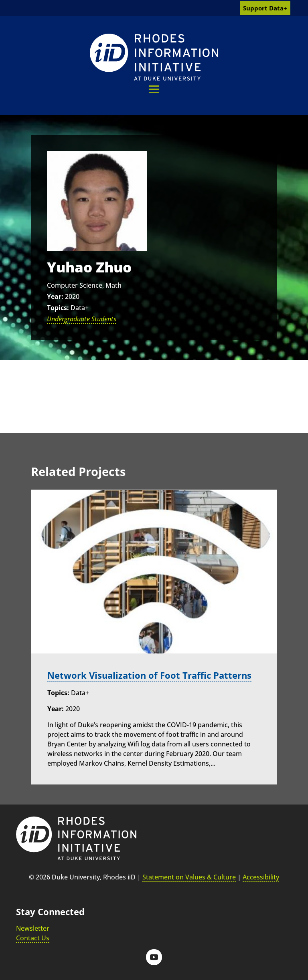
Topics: (58, 308)
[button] (154, 89)
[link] (154, 57)
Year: (55, 296)
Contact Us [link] (33, 938)
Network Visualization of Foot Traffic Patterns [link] (149, 675)
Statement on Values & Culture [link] (189, 877)
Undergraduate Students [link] (82, 319)
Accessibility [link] (261, 877)
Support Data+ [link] (265, 8)
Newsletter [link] (33, 928)
